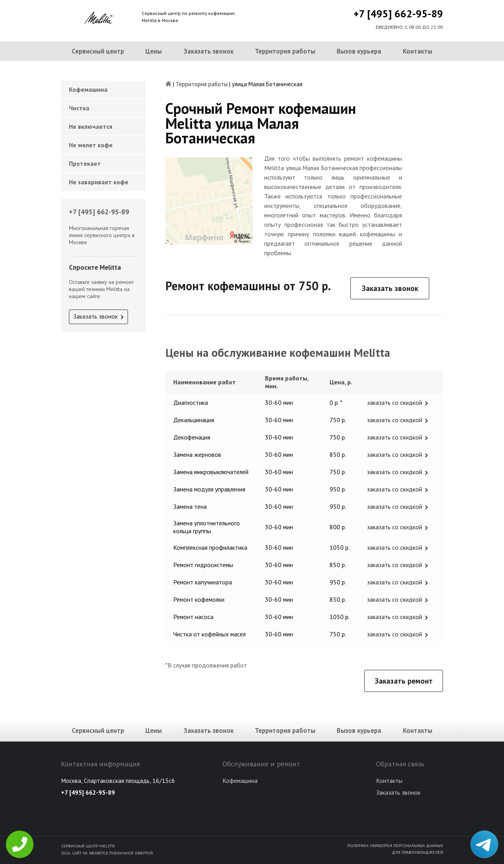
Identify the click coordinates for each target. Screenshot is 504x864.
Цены (154, 51)
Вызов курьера (359, 51)
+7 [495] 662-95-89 (398, 14)
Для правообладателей (417, 852)
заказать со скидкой (395, 402)
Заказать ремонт (404, 681)
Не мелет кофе (91, 145)
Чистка (79, 108)
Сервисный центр (98, 51)
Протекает (85, 163)
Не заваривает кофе (99, 182)
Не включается (91, 126)
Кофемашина (88, 89)
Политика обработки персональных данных (395, 845)
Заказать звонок (208, 51)
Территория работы (285, 51)
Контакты (418, 51)
